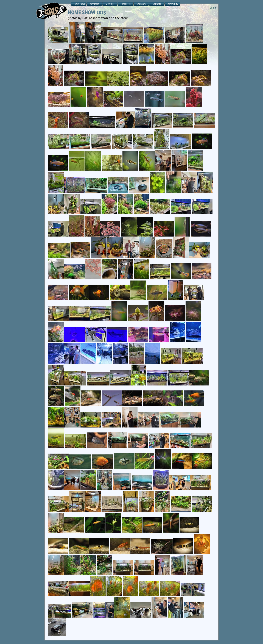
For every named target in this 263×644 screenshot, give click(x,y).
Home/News (79, 4)
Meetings (110, 4)
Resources (126, 4)
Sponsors (141, 4)
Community (172, 4)
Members (94, 4)
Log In (213, 7)
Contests (157, 4)
